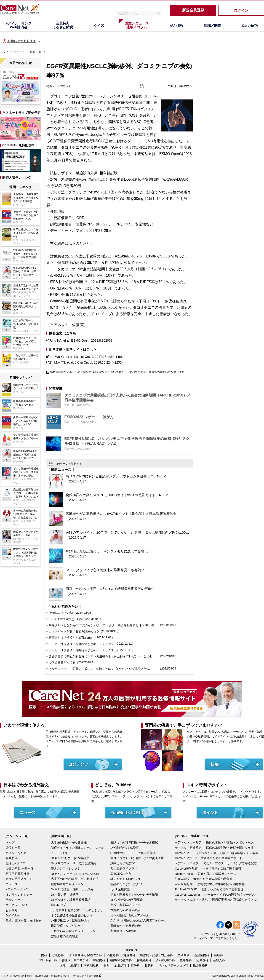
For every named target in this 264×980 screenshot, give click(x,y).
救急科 (149, 965)
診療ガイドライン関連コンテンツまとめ (78, 848)
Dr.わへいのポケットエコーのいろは (75, 874)
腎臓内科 (129, 955)
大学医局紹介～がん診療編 (69, 842)
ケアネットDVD (16, 905)
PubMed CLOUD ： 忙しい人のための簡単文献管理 (209, 889)
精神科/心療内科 (121, 960)
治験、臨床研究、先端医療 (24, 920)
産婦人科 (219, 960)
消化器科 (113, 955)
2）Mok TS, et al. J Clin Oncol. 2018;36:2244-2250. (86, 362)
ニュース (19, 52)
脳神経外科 (144, 960)
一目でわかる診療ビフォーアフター (75, 931)
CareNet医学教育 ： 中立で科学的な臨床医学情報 (208, 869)
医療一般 (36, 52)
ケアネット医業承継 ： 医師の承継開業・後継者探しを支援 (214, 848)
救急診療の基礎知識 (64, 936)
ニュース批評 (60, 853)
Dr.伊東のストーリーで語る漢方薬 (74, 863)
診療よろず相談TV (123, 863)
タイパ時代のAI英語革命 (127, 900)
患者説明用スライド (19, 879)
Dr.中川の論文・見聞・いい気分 (72, 889)
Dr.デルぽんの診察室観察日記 (71, 900)
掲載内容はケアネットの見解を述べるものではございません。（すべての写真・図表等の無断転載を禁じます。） (120, 372)
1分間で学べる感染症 (125, 848)
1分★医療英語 (120, 889)
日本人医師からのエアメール (130, 915)
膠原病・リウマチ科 (75, 960)
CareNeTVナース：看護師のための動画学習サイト (209, 858)
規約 (29, 976)
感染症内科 (202, 955)
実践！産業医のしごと (125, 905)
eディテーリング (17, 889)
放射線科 (120, 965)
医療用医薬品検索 (18, 874)
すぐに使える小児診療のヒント (72, 915)
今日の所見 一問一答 (20, 869)
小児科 (61, 965)
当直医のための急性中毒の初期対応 (75, 879)
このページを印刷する (68, 464)
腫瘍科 (218, 955)
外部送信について (60, 976)
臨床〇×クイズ (16, 863)
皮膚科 (75, 965)
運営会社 (94, 976)
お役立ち (12, 910)
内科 (44, 955)
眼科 (107, 965)
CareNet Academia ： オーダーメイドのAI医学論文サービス (215, 895)
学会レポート (15, 900)
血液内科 (184, 955)
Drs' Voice (12, 915)
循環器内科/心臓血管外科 (85, 955)
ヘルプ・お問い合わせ (13, 976)
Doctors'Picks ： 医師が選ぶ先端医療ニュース (205, 874)
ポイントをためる (18, 853)
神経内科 (99, 960)
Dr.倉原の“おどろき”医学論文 (70, 858)
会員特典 (12, 858)
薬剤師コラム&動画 (123, 931)
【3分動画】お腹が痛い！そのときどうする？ (80, 910)
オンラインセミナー (19, 895)
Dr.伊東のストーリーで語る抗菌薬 (133, 853)
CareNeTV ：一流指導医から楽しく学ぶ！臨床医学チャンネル (216, 853)
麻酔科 (135, 965)
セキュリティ (79, 976)
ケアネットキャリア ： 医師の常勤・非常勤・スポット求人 (214, 842)
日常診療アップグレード (67, 926)
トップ (4, 52)
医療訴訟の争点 (121, 874)
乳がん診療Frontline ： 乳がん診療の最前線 (204, 879)
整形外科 (186, 960)
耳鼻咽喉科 (91, 965)
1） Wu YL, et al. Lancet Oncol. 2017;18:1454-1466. (87, 357)
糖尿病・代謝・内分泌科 (156, 955)
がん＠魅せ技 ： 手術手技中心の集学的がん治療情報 (210, 884)
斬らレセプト (60, 905)
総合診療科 (200, 965)
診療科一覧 (13, 848)
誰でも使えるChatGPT (125, 879)
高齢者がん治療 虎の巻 (126, 926)
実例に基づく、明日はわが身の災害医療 (137, 858)
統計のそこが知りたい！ (127, 884)
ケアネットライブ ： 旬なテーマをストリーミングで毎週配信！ (217, 863)
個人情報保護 (41, 976)
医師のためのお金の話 (125, 910)
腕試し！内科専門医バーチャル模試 (134, 842)
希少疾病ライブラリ (124, 869)
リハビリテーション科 (173, 965)
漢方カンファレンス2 (65, 869)
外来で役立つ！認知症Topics (70, 920)
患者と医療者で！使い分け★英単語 (134, 895)
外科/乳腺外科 (165, 960)
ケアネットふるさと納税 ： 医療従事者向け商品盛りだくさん (216, 900)
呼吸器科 (58, 955)
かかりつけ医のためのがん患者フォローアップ (139, 920)
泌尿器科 (202, 960)
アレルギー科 (48, 960)
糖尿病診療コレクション (67, 884)
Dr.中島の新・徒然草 (65, 895)
